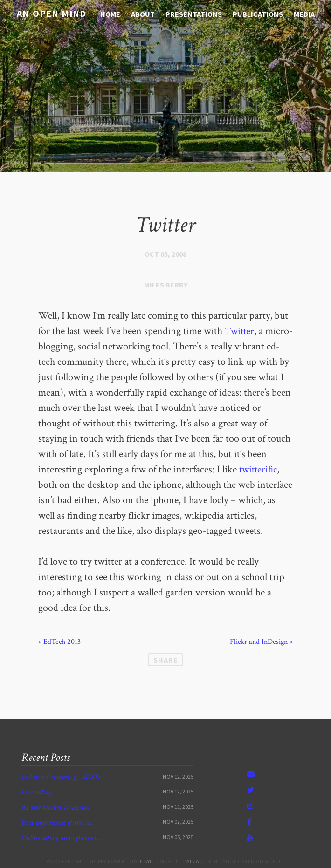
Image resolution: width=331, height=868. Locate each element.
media (304, 14)
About (143, 14)
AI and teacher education (55, 808)
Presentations (194, 14)
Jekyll (147, 861)
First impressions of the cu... (58, 823)
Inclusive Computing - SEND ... (63, 777)
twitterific (259, 469)
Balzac (193, 861)
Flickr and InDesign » (261, 642)
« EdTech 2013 (59, 642)
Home (110, 14)
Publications (258, 14)
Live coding (37, 792)
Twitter (240, 331)
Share (166, 660)
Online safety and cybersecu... (62, 838)
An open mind (49, 13)
